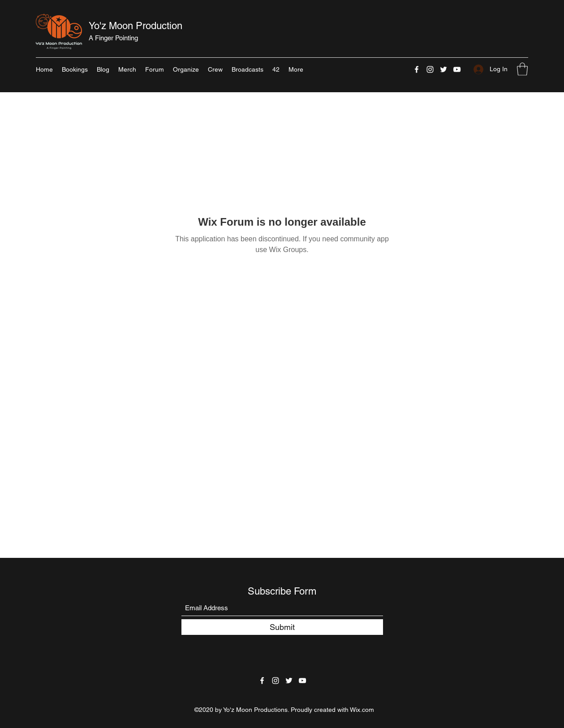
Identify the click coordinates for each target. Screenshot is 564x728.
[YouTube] (457, 69)
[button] (522, 69)
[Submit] (282, 627)
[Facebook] (417, 69)
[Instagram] (430, 69)
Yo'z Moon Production (136, 26)
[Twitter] (443, 69)
